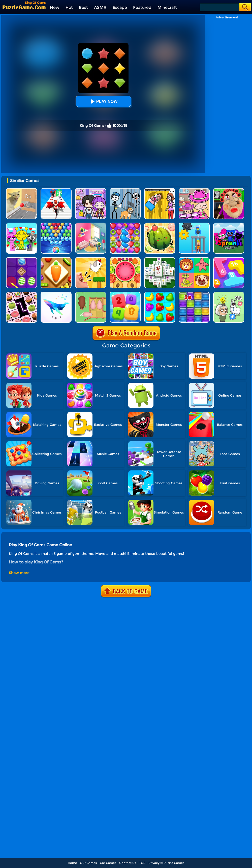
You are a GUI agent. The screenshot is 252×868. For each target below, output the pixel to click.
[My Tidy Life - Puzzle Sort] (91, 225)
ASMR (100, 7)
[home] (24, 7)
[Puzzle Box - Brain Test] (229, 294)
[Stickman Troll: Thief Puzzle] (125, 190)
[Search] (219, 7)
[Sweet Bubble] (56, 225)
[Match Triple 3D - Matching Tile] (56, 259)
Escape (120, 7)
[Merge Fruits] (125, 259)
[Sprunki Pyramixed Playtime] (229, 225)
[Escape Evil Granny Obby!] (229, 190)
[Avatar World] (194, 190)
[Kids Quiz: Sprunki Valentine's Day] (22, 225)
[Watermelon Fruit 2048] (160, 225)
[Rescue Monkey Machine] (194, 225)
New (55, 7)
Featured (142, 7)
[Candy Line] (22, 259)
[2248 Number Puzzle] (125, 294)
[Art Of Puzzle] (56, 294)
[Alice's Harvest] (160, 294)
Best (83, 7)
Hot (69, 7)
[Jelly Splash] (194, 294)
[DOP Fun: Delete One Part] (160, 190)
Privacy (154, 863)
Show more (19, 573)
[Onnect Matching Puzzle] (22, 294)
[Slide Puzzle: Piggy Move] (91, 294)
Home (72, 863)
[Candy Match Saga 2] (125, 225)
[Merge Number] (229, 259)
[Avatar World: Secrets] (91, 190)
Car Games (108, 863)
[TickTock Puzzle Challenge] (22, 190)
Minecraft (167, 7)
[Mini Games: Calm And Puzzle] (91, 259)
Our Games (88, 863)
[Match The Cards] (194, 259)
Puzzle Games (174, 863)
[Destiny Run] (56, 190)
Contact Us (128, 863)
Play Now (103, 101)
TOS (142, 863)
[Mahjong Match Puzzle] (160, 259)
